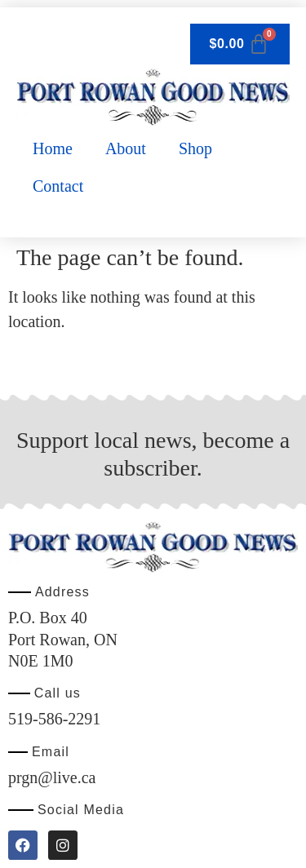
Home (53, 148)
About (126, 148)
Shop (195, 148)
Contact (58, 186)
